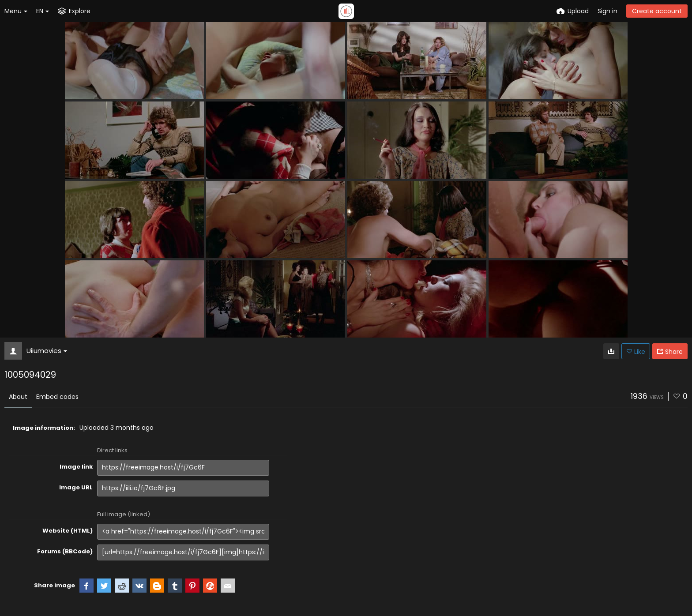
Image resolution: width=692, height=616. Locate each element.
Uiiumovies (47, 351)
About (18, 397)
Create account (657, 11)
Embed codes (57, 397)
